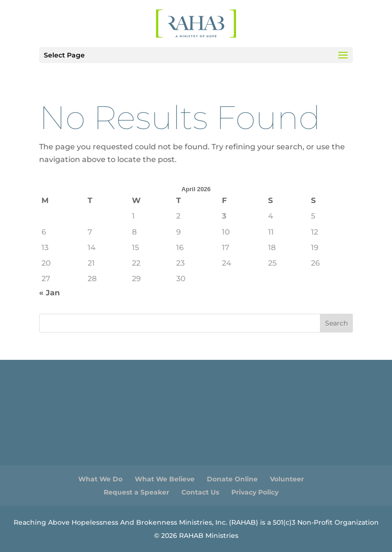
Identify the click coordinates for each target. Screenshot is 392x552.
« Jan (49, 293)
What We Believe (165, 479)
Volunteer (287, 479)
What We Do (100, 479)
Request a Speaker (136, 492)
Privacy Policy (255, 492)
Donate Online (232, 479)
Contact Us (200, 492)
